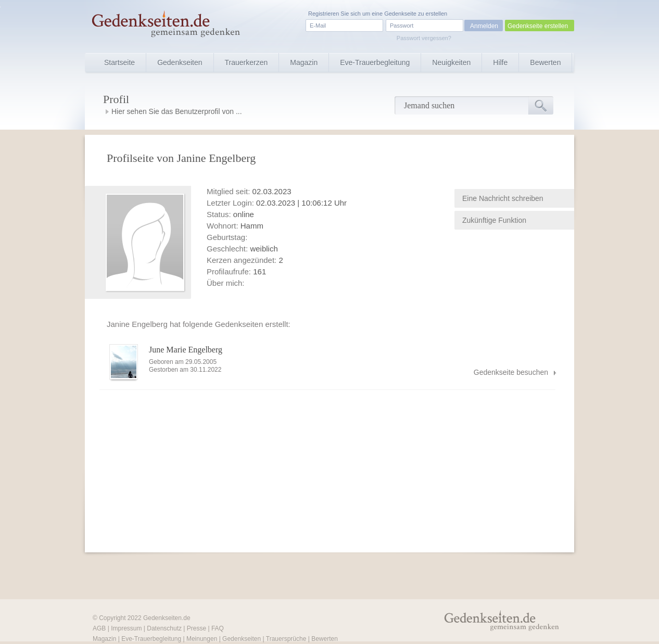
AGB (99, 628)
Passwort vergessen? (424, 38)
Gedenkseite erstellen (538, 26)
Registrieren (324, 14)
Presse (197, 628)
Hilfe (500, 62)
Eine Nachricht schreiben (503, 198)
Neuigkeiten (451, 62)
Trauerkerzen (246, 62)
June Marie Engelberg (186, 350)
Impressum (126, 628)
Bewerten (545, 62)
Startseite (119, 62)
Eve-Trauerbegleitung (375, 62)
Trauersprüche (286, 639)
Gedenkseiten (180, 62)
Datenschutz (164, 628)
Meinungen (202, 639)
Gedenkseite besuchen (511, 372)
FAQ (218, 628)
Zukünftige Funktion (494, 220)
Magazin (304, 62)
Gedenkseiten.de (167, 618)
